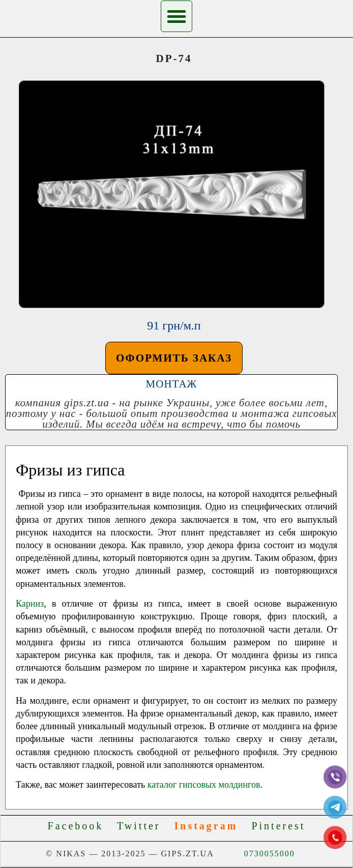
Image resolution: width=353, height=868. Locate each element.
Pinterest (278, 826)
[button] (176, 16)
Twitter (143, 826)
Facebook (80, 826)
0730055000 (270, 854)
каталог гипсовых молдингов (204, 785)
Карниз (30, 604)
